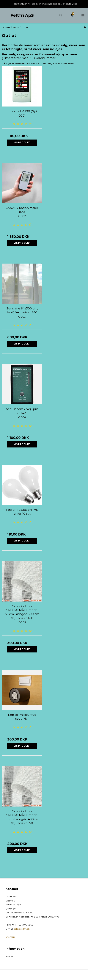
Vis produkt (22, 142)
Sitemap (10, 937)
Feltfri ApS (22, 15)
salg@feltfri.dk (22, 929)
